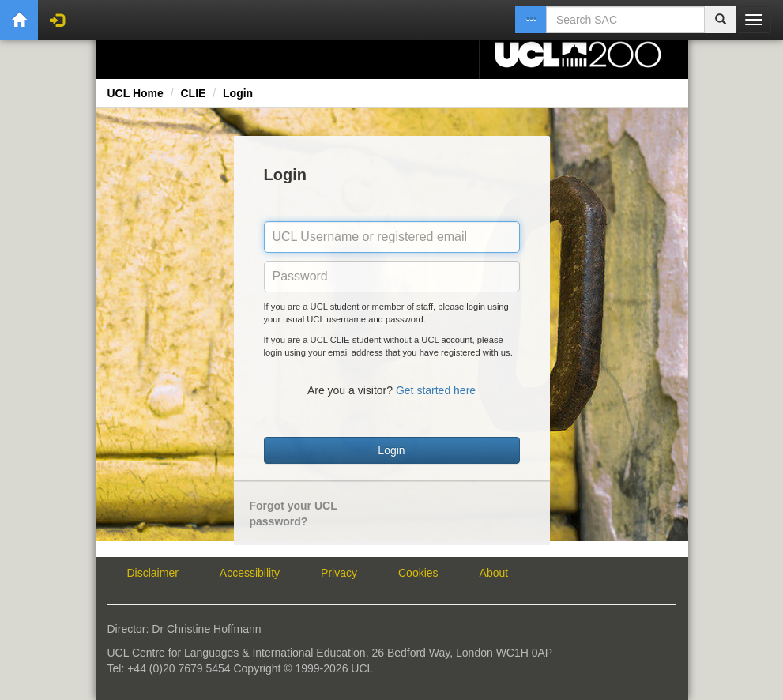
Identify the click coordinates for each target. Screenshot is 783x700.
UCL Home (136, 93)
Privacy (339, 573)
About (494, 573)
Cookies (418, 573)
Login (238, 93)
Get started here (436, 390)
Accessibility (250, 573)
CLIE (193, 93)
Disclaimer (153, 573)
